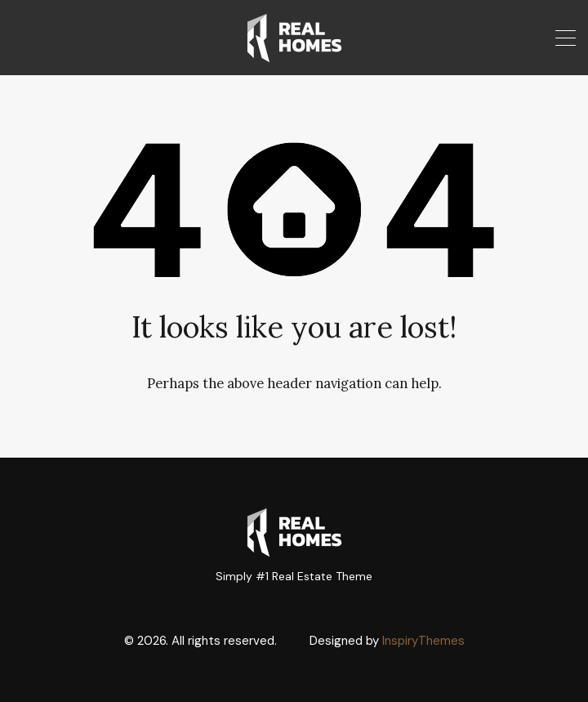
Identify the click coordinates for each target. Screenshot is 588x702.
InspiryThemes (423, 641)
